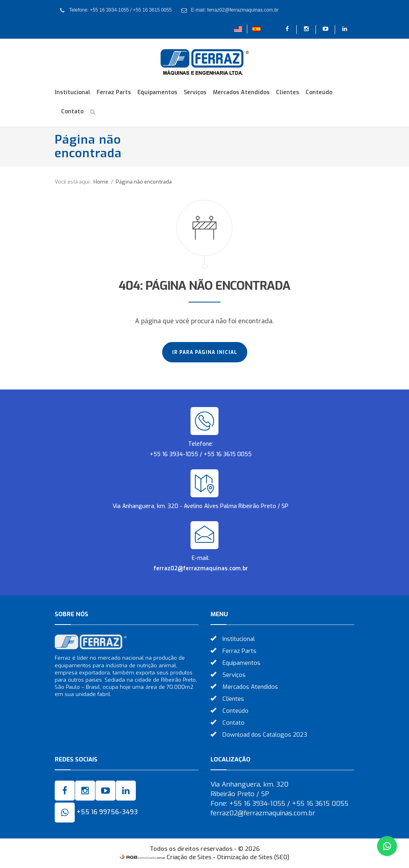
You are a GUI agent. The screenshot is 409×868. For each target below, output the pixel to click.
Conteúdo (319, 92)
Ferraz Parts (114, 92)
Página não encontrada (144, 182)
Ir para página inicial (205, 352)
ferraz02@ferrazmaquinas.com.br (201, 568)
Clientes (288, 92)
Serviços (195, 92)
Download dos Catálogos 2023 (265, 735)
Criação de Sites (189, 857)
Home (101, 182)
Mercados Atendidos (241, 92)
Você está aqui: (73, 182)
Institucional (72, 92)
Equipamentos (157, 92)
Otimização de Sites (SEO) (253, 857)
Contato (72, 112)
